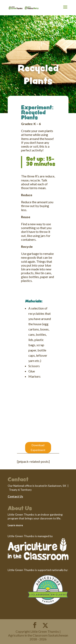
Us (21, 496)
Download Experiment (38, 448)
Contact (13, 496)
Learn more (15, 525)
